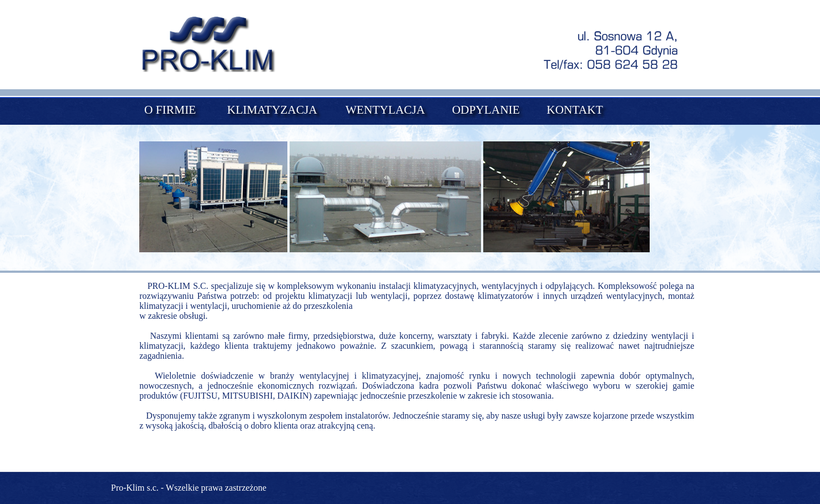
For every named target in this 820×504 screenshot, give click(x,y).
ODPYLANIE (486, 110)
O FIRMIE (170, 110)
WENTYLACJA (385, 110)
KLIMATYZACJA (272, 110)
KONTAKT (574, 110)
